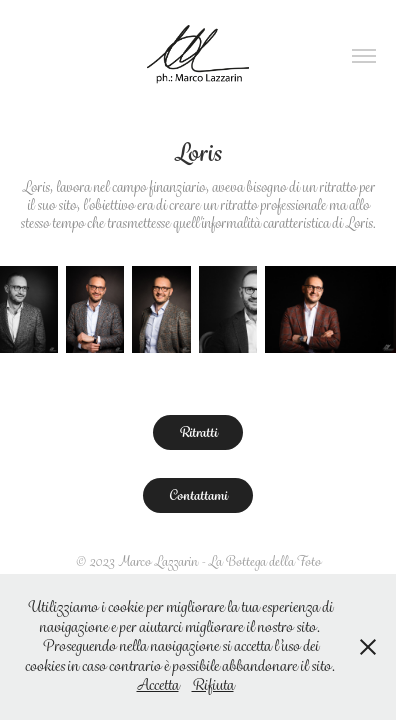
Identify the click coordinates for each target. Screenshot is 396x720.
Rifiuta (213, 685)
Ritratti (198, 432)
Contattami (198, 495)
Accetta (158, 685)
